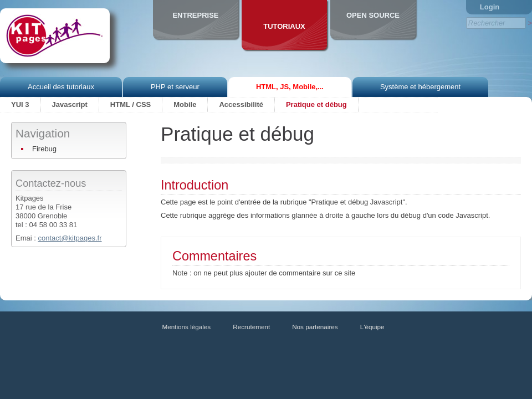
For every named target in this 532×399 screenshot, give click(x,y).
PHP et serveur (175, 87)
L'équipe (372, 327)
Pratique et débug (316, 104)
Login (490, 7)
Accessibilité (241, 104)
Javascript (70, 104)
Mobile (185, 104)
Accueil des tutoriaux (61, 87)
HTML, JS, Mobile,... (290, 87)
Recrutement (251, 327)
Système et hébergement (420, 87)
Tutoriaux (284, 26)
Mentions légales (187, 327)
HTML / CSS (131, 104)
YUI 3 (20, 104)
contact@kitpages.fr (70, 238)
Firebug (44, 149)
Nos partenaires (315, 327)
